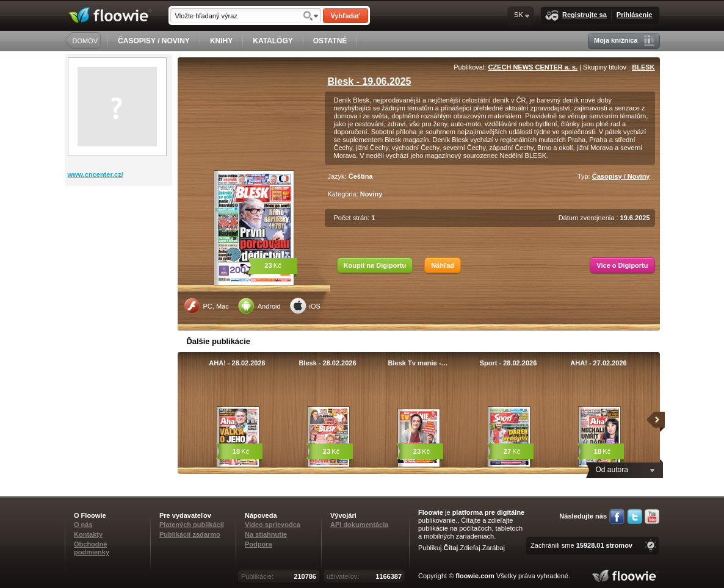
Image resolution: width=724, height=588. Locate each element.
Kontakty (88, 534)
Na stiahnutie (266, 534)
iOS (305, 306)
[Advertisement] (120, 235)
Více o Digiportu (622, 265)
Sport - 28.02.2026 (509, 363)
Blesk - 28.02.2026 (327, 363)
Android (259, 306)
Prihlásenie (635, 15)
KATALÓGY (273, 41)
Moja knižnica (624, 41)
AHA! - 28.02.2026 (237, 363)
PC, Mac (206, 306)
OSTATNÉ (330, 41)
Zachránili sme (581, 545)
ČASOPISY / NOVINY (154, 41)
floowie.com (475, 576)
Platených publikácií (192, 525)
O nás (83, 525)
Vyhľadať (345, 16)
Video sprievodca (273, 525)
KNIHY (221, 41)
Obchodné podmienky (92, 548)
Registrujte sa (576, 16)
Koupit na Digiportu (375, 265)
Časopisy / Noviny (621, 176)
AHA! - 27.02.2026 (598, 363)
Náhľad (443, 265)
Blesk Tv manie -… (418, 363)
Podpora (259, 544)
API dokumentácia (359, 525)
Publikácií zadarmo (190, 534)
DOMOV (85, 41)
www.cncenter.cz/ (96, 174)
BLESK (643, 67)
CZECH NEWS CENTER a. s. (533, 67)
